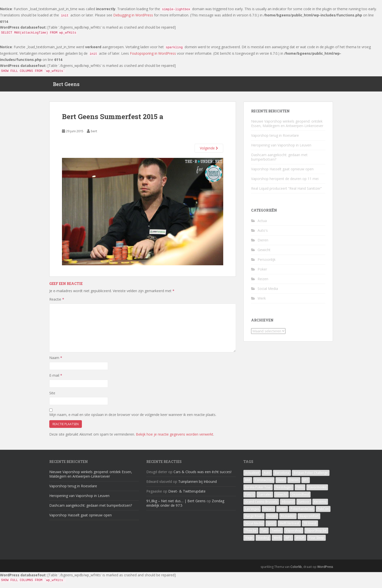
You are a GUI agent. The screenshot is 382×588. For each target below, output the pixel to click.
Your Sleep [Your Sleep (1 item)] (316, 540)
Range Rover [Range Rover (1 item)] (254, 519)
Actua (262, 223)
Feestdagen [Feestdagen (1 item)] (284, 490)
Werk (262, 300)
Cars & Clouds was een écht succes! (202, 474)
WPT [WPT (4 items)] (288, 540)
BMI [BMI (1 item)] (248, 482)
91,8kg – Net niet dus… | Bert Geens (176, 503)
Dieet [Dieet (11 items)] (281, 482)
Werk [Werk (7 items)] (277, 540)
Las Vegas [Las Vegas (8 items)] (252, 511)
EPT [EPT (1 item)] (306, 482)
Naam (56, 360)
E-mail (56, 378)
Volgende (209, 151)
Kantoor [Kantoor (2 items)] (304, 504)
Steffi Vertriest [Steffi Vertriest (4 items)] (289, 526)
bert (94, 133)
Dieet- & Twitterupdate (187, 494)
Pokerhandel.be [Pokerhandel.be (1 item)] (302, 511)
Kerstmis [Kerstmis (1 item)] (320, 504)
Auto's (263, 233)
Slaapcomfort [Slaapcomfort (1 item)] (309, 519)
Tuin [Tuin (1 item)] (264, 533)
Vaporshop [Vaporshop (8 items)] (294, 533)
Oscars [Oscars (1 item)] (269, 511)
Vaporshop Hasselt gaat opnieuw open (282, 171)
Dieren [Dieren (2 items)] (294, 482)
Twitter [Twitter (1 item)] (276, 533)
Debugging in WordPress (133, 15)
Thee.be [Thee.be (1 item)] (251, 533)
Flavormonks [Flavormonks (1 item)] (317, 490)
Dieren (263, 242)
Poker (262, 271)
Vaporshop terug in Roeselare (275, 138)
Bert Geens (66, 85)
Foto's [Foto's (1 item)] (249, 497)
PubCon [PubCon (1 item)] (323, 511)
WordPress (325, 569)
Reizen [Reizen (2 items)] (272, 519)
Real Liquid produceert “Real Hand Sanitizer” (286, 191)
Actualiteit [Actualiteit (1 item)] (252, 475)
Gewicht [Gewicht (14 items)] (281, 497)
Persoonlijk (267, 262)
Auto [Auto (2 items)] (267, 475)
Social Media (268, 291)
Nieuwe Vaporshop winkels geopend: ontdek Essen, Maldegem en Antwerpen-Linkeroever (287, 126)
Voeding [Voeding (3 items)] (263, 540)
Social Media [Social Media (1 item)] (254, 526)
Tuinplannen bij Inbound (197, 484)
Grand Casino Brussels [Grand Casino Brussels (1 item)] (261, 504)
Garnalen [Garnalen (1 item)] (265, 497)
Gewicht (264, 252)
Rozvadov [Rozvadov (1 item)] (288, 519)
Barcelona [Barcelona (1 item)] (282, 475)
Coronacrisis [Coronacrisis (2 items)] (264, 482)
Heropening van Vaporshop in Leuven (281, 148)
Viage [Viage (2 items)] (249, 540)
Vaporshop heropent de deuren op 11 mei (285, 181)
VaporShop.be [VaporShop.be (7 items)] (316, 533)
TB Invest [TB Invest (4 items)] (310, 526)
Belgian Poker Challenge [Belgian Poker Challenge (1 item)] (311, 475)
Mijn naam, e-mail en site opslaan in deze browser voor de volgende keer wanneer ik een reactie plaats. (133, 417)
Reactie (57, 302)
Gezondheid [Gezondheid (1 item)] (300, 497)
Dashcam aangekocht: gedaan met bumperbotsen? (279, 159)
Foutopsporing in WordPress (153, 53)
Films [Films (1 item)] (300, 490)
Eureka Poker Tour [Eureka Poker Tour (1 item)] (258, 490)
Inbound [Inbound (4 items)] (288, 504)
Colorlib (296, 569)
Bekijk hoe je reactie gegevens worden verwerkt (175, 436)
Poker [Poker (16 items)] (282, 511)
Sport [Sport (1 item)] (271, 526)
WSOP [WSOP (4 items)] (300, 540)
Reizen (263, 281)
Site (52, 395)
